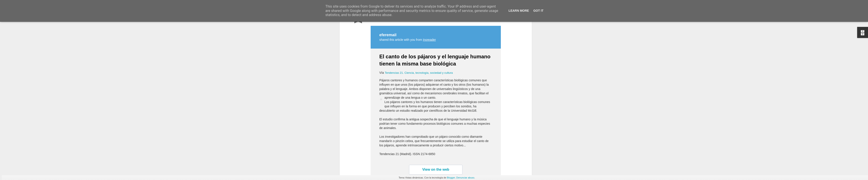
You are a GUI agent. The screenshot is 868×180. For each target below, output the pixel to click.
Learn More (519, 11)
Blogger (451, 178)
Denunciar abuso (465, 178)
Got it (538, 11)
